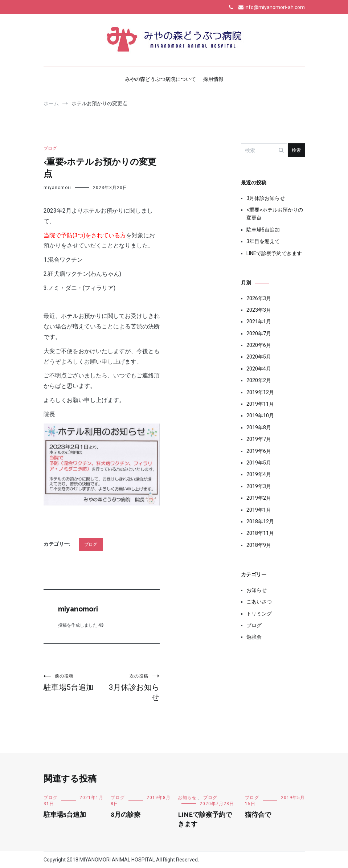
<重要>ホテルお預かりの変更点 (275, 214)
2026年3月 (259, 298)
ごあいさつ (259, 602)
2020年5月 (259, 357)
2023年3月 (259, 310)
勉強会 (254, 637)
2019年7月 (259, 439)
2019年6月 (259, 451)
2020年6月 (259, 345)
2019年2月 (259, 498)
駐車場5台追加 (73, 682)
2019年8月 (259, 427)
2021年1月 (259, 322)
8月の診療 (126, 815)
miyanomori (57, 188)
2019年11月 (260, 404)
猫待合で (258, 815)
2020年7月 (259, 333)
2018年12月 (260, 521)
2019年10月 (260, 415)
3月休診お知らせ (131, 687)
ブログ (50, 148)
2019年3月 (259, 486)
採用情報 (213, 79)
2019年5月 (259, 463)
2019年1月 (259, 510)
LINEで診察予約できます (274, 253)
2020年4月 (259, 369)
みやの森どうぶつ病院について (160, 79)
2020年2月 (259, 380)
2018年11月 (260, 533)
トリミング (259, 614)
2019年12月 (260, 392)
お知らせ (257, 590)
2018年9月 (259, 545)
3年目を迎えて (263, 241)
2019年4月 (259, 474)
